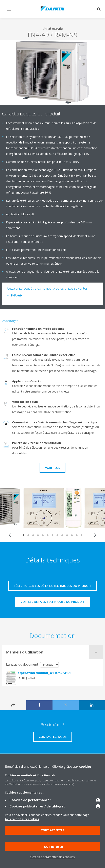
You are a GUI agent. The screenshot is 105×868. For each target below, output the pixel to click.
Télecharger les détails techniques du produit (52, 586)
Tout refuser (52, 847)
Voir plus (52, 468)
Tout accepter (53, 830)
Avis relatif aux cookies (22, 819)
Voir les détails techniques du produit (53, 602)
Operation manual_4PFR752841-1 (45, 673)
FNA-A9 (16, 295)
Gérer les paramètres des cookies (52, 857)
